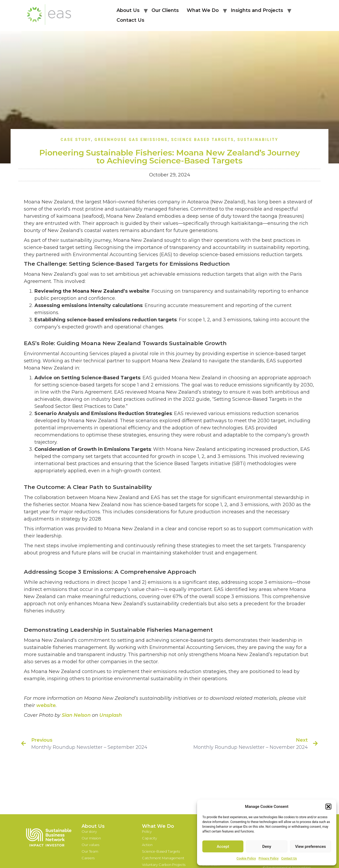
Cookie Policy (246, 858)
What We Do (203, 10)
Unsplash (111, 715)
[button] (328, 807)
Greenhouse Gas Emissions (131, 140)
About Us (128, 10)
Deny (267, 847)
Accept (223, 847)
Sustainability (258, 140)
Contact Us (289, 858)
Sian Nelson (76, 715)
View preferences (310, 847)
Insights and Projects (257, 10)
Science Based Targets (202, 140)
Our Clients (165, 10)
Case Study (76, 140)
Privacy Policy (269, 858)
